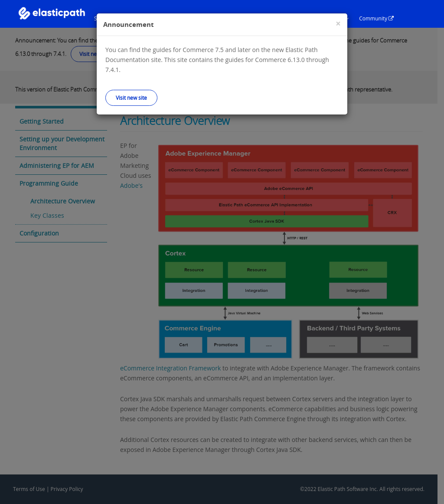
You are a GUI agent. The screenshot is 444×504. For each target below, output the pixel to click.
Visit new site (131, 98)
